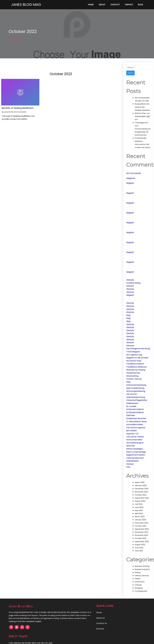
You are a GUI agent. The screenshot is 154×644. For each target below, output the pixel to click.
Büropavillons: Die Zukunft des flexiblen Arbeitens (142, 107)
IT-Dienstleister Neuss (137, 422)
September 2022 (142, 542)
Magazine (131, 178)
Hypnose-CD (132, 434)
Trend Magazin (133, 352)
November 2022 (141, 535)
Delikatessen (132, 403)
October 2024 (141, 495)
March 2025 (140, 482)
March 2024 (140, 517)
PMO (128, 382)
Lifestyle (130, 280)
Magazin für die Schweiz (137, 358)
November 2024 (142, 492)
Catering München (135, 458)
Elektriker (131, 415)
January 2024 (141, 520)
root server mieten (135, 437)
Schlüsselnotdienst (135, 409)
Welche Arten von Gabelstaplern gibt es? (143, 116)
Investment (140, 582)
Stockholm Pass (134, 361)
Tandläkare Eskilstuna (136, 367)
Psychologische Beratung (138, 349)
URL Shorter (132, 394)
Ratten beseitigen (135, 449)
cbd (128, 467)
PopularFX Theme (88, 641)
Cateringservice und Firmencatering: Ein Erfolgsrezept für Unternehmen (143, 129)
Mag (128, 315)
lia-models (131, 406)
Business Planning (142, 566)
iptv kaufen (132, 431)
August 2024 (140, 501)
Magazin (130, 183)
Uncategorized (141, 591)
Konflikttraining (133, 283)
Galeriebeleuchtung (136, 397)
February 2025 (141, 486)
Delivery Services (142, 576)
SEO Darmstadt (134, 173)
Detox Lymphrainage (136, 452)
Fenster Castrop (134, 379)
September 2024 (142, 498)
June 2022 (139, 548)
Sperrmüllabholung (135, 388)
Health (138, 579)
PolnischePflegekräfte (137, 400)
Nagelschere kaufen (136, 455)
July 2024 (139, 504)
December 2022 (142, 532)
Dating (138, 572)
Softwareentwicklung (136, 385)
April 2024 (139, 514)
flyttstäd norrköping (136, 370)
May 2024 (139, 510)
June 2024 (139, 507)
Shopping (139, 588)
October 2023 (141, 526)
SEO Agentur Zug (134, 355)
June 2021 (139, 551)
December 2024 (142, 489)
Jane (6, 112)
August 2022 (140, 545)
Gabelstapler (133, 461)
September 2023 (142, 529)
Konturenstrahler (134, 440)
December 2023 (142, 523)
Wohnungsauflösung (136, 391)
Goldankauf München (136, 418)
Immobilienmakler (135, 424)
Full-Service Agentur (136, 428)
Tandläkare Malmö (135, 364)
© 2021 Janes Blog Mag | (69, 641)
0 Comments (21, 112)
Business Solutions (142, 569)
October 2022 (141, 538)
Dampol (130, 464)
